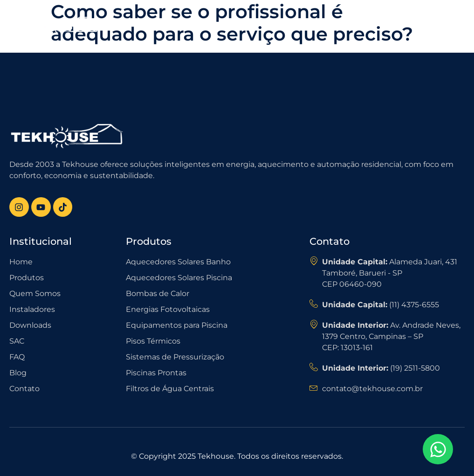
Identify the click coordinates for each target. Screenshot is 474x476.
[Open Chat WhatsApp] (438, 449)
